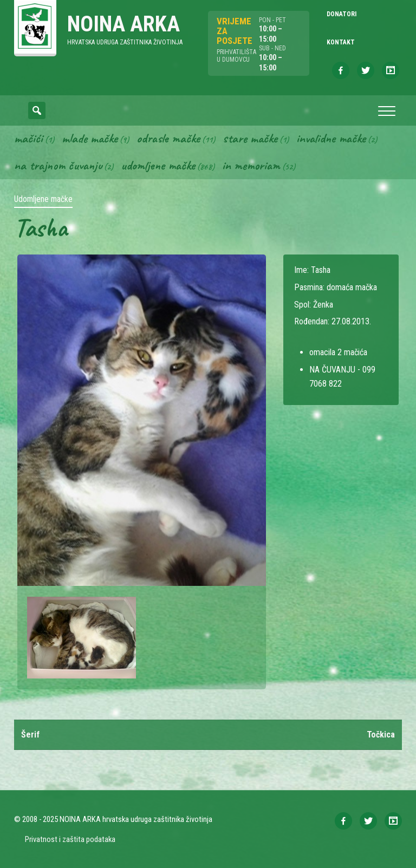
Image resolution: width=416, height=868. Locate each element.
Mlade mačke (90, 138)
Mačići (28, 138)
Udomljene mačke (158, 165)
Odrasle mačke (168, 138)
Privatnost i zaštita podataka (70, 839)
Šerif (30, 735)
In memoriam (251, 165)
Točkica (381, 735)
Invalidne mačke (331, 138)
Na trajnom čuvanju (58, 165)
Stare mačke (250, 138)
